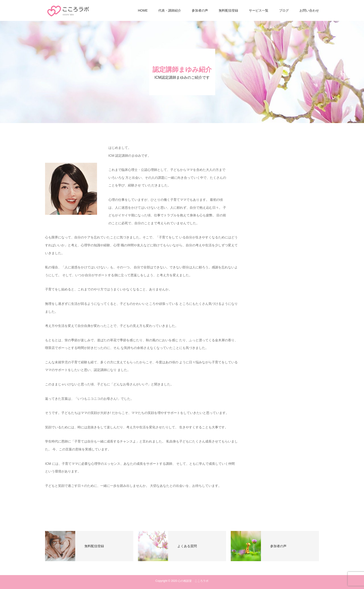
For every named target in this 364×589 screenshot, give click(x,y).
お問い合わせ (309, 10)
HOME (143, 10)
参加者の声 (200, 10)
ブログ (284, 10)
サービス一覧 (259, 10)
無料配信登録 (228, 10)
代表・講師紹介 (170, 10)
